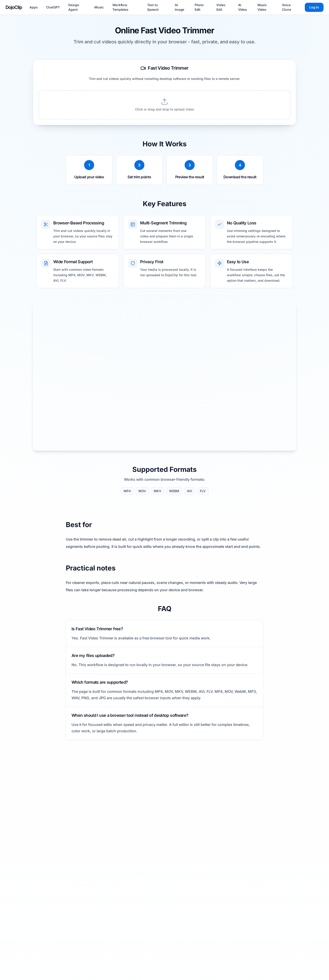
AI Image (179, 7)
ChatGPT (53, 7)
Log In (314, 7)
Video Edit (221, 7)
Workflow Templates (120, 7)
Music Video (262, 7)
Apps (33, 7)
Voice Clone (286, 7)
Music (99, 7)
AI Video (243, 7)
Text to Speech (153, 7)
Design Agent (74, 7)
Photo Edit (199, 7)
